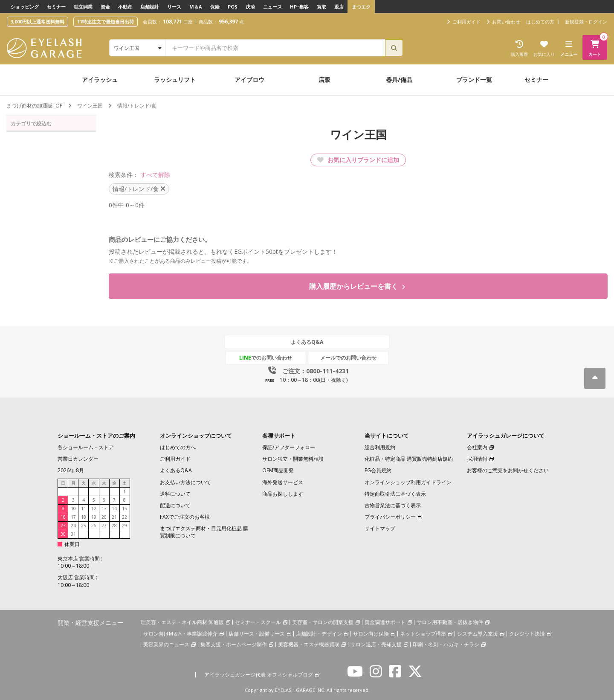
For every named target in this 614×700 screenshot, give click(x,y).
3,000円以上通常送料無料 (38, 22)
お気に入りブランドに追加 (358, 160)
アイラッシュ (100, 80)
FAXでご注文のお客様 (185, 517)
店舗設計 (150, 7)
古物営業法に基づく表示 (393, 505)
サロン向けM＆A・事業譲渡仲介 (180, 634)
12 (94, 508)
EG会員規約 (378, 471)
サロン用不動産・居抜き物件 (450, 622)
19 (94, 517)
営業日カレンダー (78, 459)
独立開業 (83, 7)
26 (94, 526)
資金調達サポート (385, 622)
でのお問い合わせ (267, 358)
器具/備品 (399, 80)
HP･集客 (299, 7)
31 (73, 534)
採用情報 (477, 459)
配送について (175, 505)
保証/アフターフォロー (289, 448)
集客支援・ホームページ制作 (234, 644)
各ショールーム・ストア (86, 448)
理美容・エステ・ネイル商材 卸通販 (182, 622)
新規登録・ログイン (586, 22)
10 (73, 508)
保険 (215, 7)
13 (104, 508)
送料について (175, 494)
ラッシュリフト (175, 80)
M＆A (196, 7)
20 (104, 517)
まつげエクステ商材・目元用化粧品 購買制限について (204, 532)
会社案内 (477, 448)
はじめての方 (540, 22)
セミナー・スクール (258, 622)
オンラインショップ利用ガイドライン (408, 482)
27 (104, 526)
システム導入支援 (478, 634)
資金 (105, 7)
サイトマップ (380, 529)
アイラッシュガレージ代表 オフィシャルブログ (259, 675)
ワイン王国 (90, 106)
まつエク (361, 7)
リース (174, 7)
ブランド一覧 (474, 80)
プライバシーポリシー (390, 517)
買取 (321, 7)
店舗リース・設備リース (257, 634)
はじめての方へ (178, 448)
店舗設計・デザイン (319, 634)
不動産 (125, 7)
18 (84, 517)
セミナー (56, 7)
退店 (339, 7)
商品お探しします (283, 494)
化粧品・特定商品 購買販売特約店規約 (409, 459)
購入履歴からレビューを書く (357, 286)
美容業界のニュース (166, 644)
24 (73, 526)
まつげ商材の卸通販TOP (35, 106)
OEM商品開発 (278, 471)
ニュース (272, 7)
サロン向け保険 (371, 634)
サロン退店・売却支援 (376, 644)
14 (114, 508)
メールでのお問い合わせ (347, 358)
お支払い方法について (185, 482)
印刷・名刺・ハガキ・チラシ (446, 644)
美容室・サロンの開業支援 (323, 622)
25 (84, 526)
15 (125, 508)
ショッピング (25, 7)
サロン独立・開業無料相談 (293, 459)
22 (125, 517)
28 (114, 526)
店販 (324, 80)
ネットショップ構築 (423, 634)
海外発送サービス (283, 482)
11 (84, 508)
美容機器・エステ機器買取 (309, 644)
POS (233, 7)
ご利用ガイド (175, 459)
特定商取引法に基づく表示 (395, 494)
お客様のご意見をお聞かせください (508, 471)
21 (114, 517)
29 (125, 526)
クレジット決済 (527, 634)
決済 (250, 7)
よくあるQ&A (307, 342)
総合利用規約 (380, 448)
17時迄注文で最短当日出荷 (106, 22)
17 (73, 517)
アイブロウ (249, 80)
